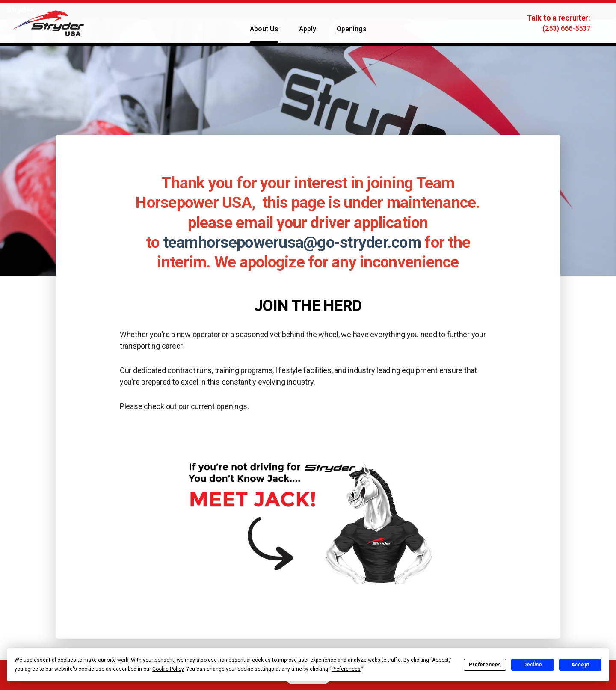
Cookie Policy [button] (168, 669)
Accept (580, 665)
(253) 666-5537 (583, 10)
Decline (533, 665)
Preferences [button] (346, 669)
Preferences (485, 665)
